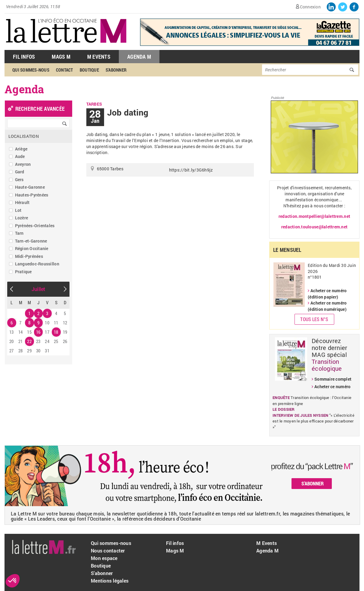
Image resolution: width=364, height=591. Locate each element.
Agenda (24, 89)
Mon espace (104, 558)
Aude (20, 156)
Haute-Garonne (30, 187)
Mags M (61, 57)
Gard (20, 172)
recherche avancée (40, 109)
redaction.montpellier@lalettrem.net (314, 216)
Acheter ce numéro (332, 387)
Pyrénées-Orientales (35, 226)
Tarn (19, 233)
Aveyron (23, 164)
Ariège (21, 149)
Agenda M (139, 57)
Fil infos (175, 543)
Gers (19, 179)
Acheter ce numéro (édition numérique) (327, 306)
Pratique (23, 272)
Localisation (24, 136)
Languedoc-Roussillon (37, 264)
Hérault (22, 202)
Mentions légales (110, 581)
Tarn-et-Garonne (31, 241)
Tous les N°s (314, 319)
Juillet (39, 289)
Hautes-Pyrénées (32, 195)
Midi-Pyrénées (29, 256)
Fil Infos (24, 57)
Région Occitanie (32, 248)
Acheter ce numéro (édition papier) (327, 294)
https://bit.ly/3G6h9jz (191, 170)
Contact (65, 70)
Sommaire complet (333, 379)
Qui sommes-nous (31, 70)
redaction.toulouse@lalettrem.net (314, 227)
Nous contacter (108, 551)
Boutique (89, 70)
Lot (18, 210)
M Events (99, 57)
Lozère (22, 218)
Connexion (310, 7)
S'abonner (116, 70)
